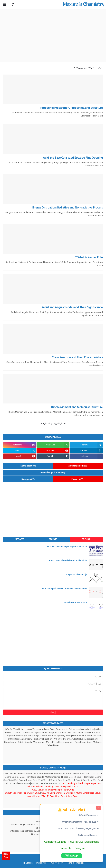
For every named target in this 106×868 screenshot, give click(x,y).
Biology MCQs (28, 479)
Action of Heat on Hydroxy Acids (54, 736)
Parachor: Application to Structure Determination (64, 589)
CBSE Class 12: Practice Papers (18, 774)
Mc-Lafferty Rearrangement (60, 742)
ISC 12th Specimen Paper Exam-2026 (22, 793)
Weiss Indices (87, 729)
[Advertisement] (51, 36)
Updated (20, 539)
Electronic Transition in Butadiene (84, 732)
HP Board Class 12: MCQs (84, 780)
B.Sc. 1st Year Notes (15, 729)
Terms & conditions (75, 863)
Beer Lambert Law (23, 739)
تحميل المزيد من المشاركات (53, 424)
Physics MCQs (78, 479)
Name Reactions (28, 466)
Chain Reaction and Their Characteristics (77, 357)
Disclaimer (41, 863)
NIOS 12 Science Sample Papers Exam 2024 (67, 547)
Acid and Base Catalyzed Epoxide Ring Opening (73, 158)
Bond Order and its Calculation (65, 729)
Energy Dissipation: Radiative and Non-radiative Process (67, 208)
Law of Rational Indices (37, 729)
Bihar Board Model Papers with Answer (53, 774)
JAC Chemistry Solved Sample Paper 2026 (82, 783)
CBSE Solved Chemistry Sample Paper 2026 (53, 790)
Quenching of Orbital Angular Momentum (24, 742)
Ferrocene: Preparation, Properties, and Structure (71, 108)
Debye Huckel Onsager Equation (21, 736)
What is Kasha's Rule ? (89, 257)
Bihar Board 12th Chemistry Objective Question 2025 (53, 786)
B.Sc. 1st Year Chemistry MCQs (46, 783)
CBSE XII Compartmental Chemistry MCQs (61, 793)
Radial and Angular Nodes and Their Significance (72, 307)
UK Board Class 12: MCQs (60, 780)
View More (53, 745)
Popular (86, 539)
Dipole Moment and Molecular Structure (77, 407)
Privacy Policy (56, 863)
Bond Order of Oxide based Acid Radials (68, 561)
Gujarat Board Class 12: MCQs (32, 780)
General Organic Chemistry (53, 473)
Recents (53, 539)
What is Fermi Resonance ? (75, 603)
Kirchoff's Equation (43, 739)
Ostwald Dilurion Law (23, 732)
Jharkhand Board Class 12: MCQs (67, 777)
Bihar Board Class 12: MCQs (86, 774)
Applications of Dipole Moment (51, 732)
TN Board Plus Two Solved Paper (63, 796)
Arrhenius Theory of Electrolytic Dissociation (75, 739)
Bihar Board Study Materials (88, 742)
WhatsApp (72, 856)
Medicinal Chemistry (78, 466)
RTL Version (27, 863)
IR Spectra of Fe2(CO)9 (76, 575)
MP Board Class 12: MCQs (39, 777)
